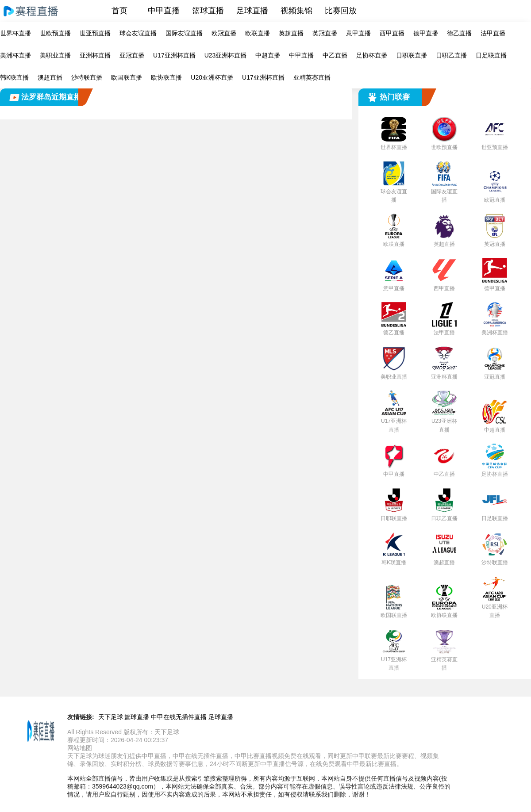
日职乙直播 (451, 55)
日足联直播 (491, 55)
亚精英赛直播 (312, 77)
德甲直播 (426, 33)
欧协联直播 (166, 77)
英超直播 (291, 33)
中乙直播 (335, 55)
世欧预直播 (55, 33)
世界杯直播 (15, 33)
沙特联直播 (87, 77)
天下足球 (111, 717)
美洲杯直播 (15, 55)
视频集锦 (296, 11)
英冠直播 (325, 33)
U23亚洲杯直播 (226, 55)
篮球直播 (208, 11)
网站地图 (80, 748)
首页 (119, 11)
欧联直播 (258, 33)
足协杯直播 (372, 55)
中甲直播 (164, 11)
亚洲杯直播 (95, 55)
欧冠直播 (224, 33)
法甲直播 (493, 33)
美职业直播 (55, 55)
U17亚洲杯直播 (174, 55)
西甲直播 (392, 33)
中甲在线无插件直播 (179, 717)
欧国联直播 (127, 77)
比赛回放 (341, 11)
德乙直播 (459, 33)
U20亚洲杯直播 (212, 77)
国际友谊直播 (184, 33)
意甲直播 (358, 33)
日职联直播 (412, 55)
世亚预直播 (95, 33)
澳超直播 (50, 77)
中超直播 (268, 55)
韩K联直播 (14, 77)
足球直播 (252, 11)
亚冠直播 (132, 55)
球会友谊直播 (138, 33)
